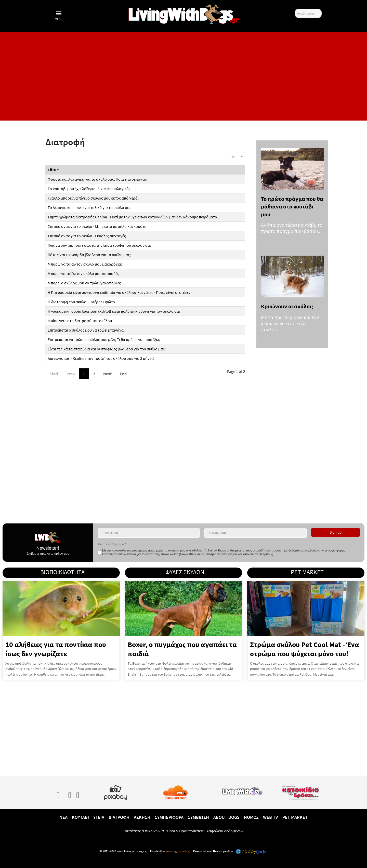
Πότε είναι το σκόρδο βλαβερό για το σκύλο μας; (89, 255)
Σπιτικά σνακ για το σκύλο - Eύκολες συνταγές (87, 236)
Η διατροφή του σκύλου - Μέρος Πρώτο (81, 302)
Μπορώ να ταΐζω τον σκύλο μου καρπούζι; (83, 273)
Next (107, 374)
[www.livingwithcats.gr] (242, 790)
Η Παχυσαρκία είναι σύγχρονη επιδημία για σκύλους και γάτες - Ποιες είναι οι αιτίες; (119, 292)
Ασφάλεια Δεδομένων (225, 831)
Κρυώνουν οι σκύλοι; (287, 306)
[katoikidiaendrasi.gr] (300, 792)
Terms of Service (112, 544)
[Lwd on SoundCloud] (175, 792)
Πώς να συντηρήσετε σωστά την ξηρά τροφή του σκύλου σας (100, 245)
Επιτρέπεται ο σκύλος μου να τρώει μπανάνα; (87, 330)
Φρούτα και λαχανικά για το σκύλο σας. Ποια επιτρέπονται (97, 179)
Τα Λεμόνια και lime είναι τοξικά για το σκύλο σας (89, 207)
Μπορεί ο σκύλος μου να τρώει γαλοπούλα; (84, 283)
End (123, 374)
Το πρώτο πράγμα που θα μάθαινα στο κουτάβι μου (292, 207)
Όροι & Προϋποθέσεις (185, 831)
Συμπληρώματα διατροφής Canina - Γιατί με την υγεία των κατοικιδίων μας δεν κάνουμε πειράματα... (134, 217)
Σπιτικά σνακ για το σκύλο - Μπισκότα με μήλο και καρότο (97, 226)
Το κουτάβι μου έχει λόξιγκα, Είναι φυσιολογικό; (89, 189)
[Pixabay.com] (116, 792)
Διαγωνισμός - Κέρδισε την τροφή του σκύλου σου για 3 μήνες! (101, 358)
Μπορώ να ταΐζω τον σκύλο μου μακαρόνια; (85, 264)
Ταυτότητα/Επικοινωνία (143, 831)
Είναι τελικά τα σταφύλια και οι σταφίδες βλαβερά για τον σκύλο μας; (107, 349)
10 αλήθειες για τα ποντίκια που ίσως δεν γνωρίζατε (56, 649)
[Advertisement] (183, 76)
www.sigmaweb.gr (178, 851)
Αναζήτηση (295, 9)
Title (54, 170)
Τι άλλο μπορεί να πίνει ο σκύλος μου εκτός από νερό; (93, 198)
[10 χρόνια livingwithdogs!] (183, 13)
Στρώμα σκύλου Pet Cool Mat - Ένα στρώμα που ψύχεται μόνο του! (305, 649)
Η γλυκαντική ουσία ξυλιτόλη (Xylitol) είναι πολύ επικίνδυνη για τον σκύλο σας (114, 311)
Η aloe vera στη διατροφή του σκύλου (80, 321)
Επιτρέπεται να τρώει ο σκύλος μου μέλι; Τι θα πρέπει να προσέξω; (104, 339)
